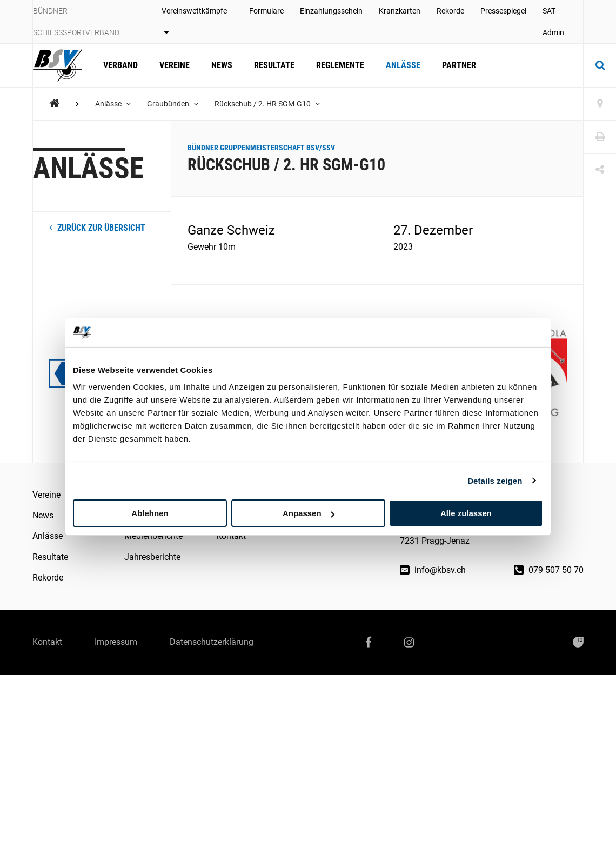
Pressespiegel (503, 11)
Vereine (175, 65)
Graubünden (173, 104)
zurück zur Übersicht (97, 228)
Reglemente (340, 65)
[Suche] (600, 65)
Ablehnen (150, 513)
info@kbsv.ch (433, 570)
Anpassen (309, 513)
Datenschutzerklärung (212, 642)
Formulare (266, 11)
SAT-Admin (553, 22)
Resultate (274, 65)
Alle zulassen (466, 513)
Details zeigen (495, 480)
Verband (120, 65)
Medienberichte (153, 536)
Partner (459, 65)
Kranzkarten (400, 11)
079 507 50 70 (549, 570)
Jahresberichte (152, 557)
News (222, 65)
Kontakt (231, 536)
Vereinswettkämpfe (194, 21)
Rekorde (450, 11)
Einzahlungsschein (331, 11)
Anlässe (403, 65)
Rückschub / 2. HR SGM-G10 (267, 104)
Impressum (116, 642)
